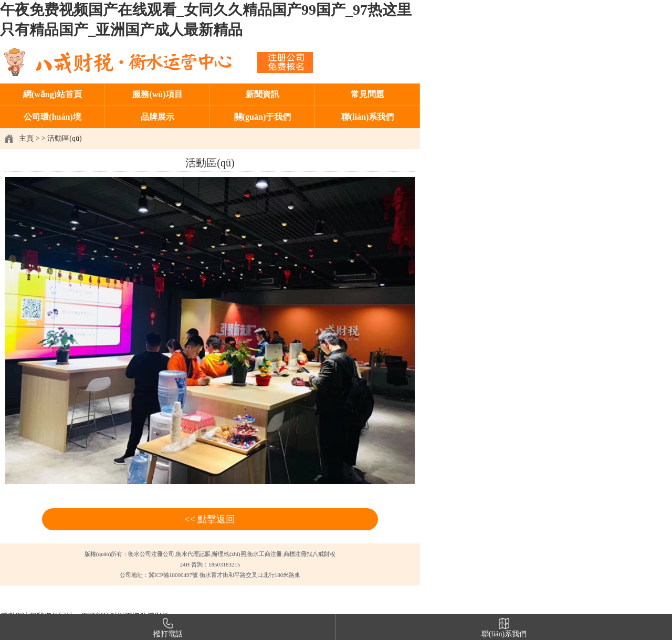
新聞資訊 (262, 94)
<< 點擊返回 (210, 519)
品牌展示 (157, 117)
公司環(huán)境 (52, 117)
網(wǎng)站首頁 (52, 94)
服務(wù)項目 (157, 94)
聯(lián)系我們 (367, 117)
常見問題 (367, 94)
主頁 (26, 138)
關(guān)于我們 (262, 117)
